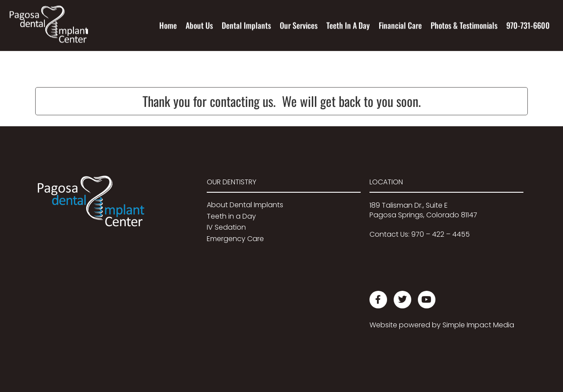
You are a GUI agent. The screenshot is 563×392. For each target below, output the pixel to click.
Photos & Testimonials (464, 25)
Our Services (299, 25)
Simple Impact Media (478, 325)
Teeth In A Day (348, 25)
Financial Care (400, 25)
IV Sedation (226, 227)
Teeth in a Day (231, 216)
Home (168, 25)
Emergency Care (235, 239)
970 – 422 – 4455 (441, 234)
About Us (199, 25)
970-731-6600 (528, 25)
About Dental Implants (245, 205)
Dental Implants (246, 25)
